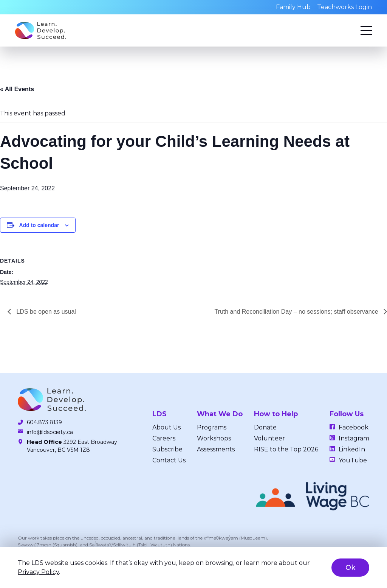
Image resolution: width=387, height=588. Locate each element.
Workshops (214, 438)
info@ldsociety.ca (50, 432)
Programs (212, 427)
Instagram (354, 438)
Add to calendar (39, 225)
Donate (265, 427)
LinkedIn (352, 449)
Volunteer (269, 438)
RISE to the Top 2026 (286, 449)
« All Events (17, 89)
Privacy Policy (38, 572)
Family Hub (293, 7)
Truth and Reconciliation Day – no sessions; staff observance (297, 312)
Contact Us (169, 460)
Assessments (216, 449)
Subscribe (167, 449)
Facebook (354, 427)
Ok (350, 568)
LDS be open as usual (45, 312)
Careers (164, 438)
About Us (166, 427)
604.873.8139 (44, 422)
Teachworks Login (344, 7)
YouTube (353, 460)
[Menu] (366, 30)
